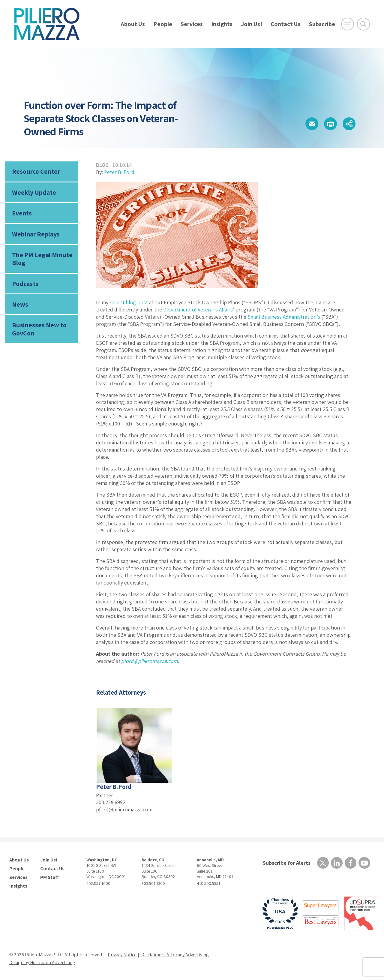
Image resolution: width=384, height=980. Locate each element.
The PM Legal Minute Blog (42, 259)
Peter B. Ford (119, 172)
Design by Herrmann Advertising (42, 962)
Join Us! (252, 24)
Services (192, 24)
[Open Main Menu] (348, 24)
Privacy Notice (122, 955)
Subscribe (322, 24)
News (20, 304)
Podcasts (25, 284)
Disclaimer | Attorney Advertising (175, 955)
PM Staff (49, 877)
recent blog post (129, 302)
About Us (133, 24)
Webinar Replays (36, 234)
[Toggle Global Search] (363, 24)
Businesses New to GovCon (39, 329)
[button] (312, 124)
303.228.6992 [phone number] (111, 802)
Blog (102, 165)
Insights (222, 24)
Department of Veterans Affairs (198, 310)
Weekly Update (34, 192)
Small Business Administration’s (284, 317)
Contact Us (286, 24)
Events (22, 213)
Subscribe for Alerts (287, 863)
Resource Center (36, 171)
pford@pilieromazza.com (150, 661)
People (163, 24)
